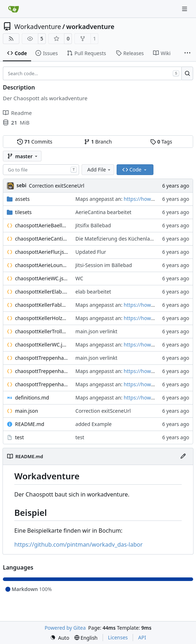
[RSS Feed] (11, 39)
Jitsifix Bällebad (93, 225)
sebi (21, 185)
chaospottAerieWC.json (42, 278)
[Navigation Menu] (185, 9)
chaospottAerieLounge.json (42, 265)
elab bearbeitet (93, 292)
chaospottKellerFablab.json (42, 305)
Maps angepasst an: (100, 199)
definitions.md (32, 398)
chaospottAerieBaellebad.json (42, 225)
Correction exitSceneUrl (57, 186)
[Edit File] (183, 456)
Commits (35, 142)
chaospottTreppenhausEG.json (42, 358)
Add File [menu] (99, 170)
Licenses (118, 637)
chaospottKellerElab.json (42, 292)
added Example (94, 424)
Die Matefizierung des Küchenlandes (118, 239)
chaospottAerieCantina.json (42, 239)
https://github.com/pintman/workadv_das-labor (79, 544)
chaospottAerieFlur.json (42, 252)
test (19, 437)
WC (79, 278)
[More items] (187, 53)
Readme (17, 113)
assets (22, 199)
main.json (26, 411)
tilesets (23, 212)
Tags (161, 142)
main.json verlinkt (96, 331)
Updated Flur (91, 252)
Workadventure (38, 26)
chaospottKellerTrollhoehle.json (42, 331)
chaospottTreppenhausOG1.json (42, 371)
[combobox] (41, 170)
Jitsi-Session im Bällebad (104, 265)
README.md (30, 424)
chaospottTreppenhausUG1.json (42, 384)
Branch (98, 142)
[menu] (60, 638)
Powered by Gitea (65, 628)
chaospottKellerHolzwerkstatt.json (42, 318)
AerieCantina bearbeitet (104, 212)
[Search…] (187, 73)
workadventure (90, 26)
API (142, 637)
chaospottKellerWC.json (42, 345)
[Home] (14, 9)
